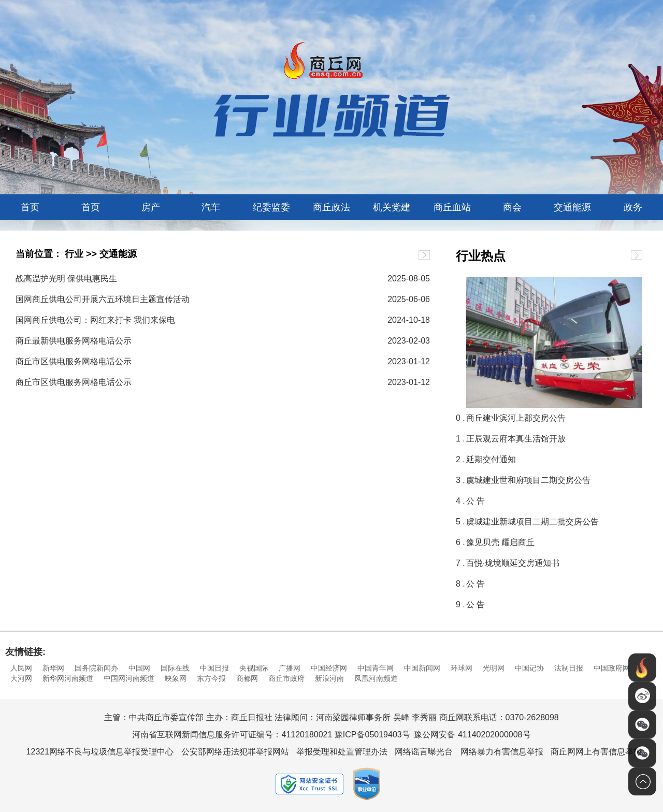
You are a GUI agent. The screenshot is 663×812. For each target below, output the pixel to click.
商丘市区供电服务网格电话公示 (74, 361)
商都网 (247, 678)
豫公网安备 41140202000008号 (472, 735)
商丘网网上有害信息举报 (596, 752)
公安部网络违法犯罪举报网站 (235, 752)
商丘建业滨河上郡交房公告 (516, 418)
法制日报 (569, 668)
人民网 (21, 668)
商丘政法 (331, 207)
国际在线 (175, 668)
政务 (633, 207)
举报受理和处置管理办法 (342, 752)
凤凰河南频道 (376, 678)
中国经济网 (329, 668)
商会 (512, 207)
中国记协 (529, 668)
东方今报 (211, 678)
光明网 (494, 668)
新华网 (53, 668)
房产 (151, 207)
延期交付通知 (491, 459)
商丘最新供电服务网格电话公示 (74, 341)
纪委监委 (271, 207)
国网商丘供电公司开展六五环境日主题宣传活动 (103, 299)
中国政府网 (612, 668)
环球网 (462, 668)
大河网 (21, 678)
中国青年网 (376, 668)
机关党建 (392, 207)
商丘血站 (452, 207)
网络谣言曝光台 (424, 752)
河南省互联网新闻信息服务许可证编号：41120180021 (232, 735)
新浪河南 (329, 678)
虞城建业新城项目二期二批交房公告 (532, 522)
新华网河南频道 (68, 678)
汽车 (211, 207)
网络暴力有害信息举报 (502, 752)
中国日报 (214, 668)
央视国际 (254, 668)
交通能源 (572, 207)
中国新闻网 (422, 668)
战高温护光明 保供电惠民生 (66, 279)
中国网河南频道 (129, 678)
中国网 (139, 668)
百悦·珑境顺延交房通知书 (513, 563)
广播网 (290, 668)
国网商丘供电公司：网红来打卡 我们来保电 (95, 320)
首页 (30, 207)
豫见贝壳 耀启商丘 (500, 542)
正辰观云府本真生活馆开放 (516, 439)
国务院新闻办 (96, 668)
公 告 (475, 501)
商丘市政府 (286, 678)
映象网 (176, 678)
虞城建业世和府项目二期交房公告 (528, 480)
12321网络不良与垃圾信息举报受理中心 (100, 752)
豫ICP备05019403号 (372, 735)
